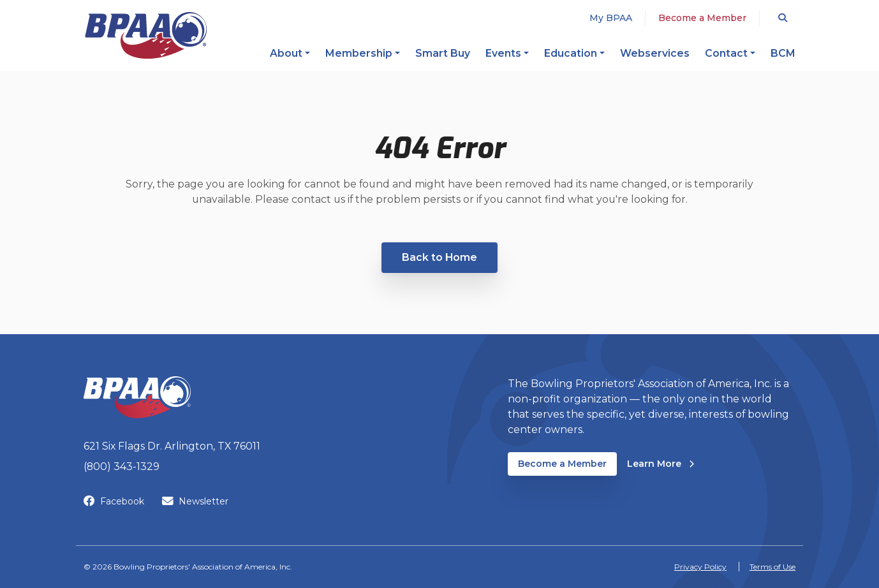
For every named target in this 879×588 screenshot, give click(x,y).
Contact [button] (726, 53)
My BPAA (611, 18)
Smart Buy (443, 53)
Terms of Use (772, 567)
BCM (783, 53)
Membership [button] (359, 53)
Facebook (114, 501)
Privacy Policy (700, 567)
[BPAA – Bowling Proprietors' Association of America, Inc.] (145, 35)
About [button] (286, 53)
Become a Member (702, 18)
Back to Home (440, 257)
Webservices (655, 53)
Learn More (661, 463)
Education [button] (571, 53)
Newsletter (195, 501)
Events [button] (503, 53)
